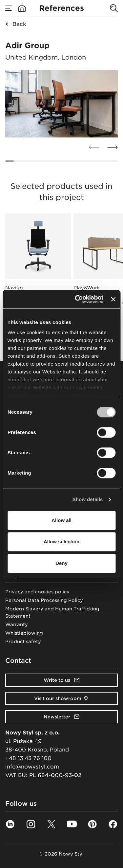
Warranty (17, 624)
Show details (88, 499)
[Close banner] (113, 299)
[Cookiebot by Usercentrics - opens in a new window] (77, 299)
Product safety (23, 642)
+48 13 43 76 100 (28, 758)
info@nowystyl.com (32, 767)
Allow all (61, 520)
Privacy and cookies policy (37, 592)
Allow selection (61, 542)
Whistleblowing (24, 633)
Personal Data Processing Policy (44, 600)
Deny (61, 563)
